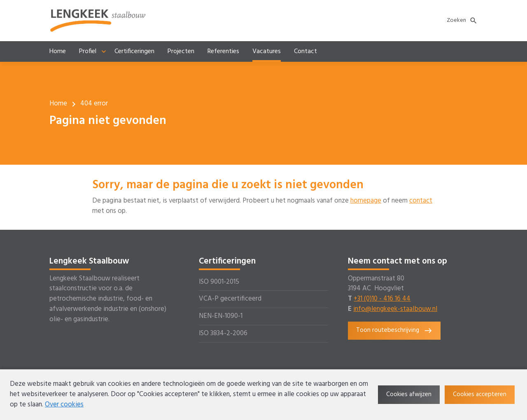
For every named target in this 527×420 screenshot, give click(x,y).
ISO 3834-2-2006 (223, 334)
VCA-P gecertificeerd (230, 299)
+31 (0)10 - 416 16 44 (382, 299)
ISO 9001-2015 (219, 282)
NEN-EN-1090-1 (221, 316)
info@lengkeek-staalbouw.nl (395, 309)
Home (58, 104)
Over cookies (64, 405)
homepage (366, 201)
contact (421, 201)
